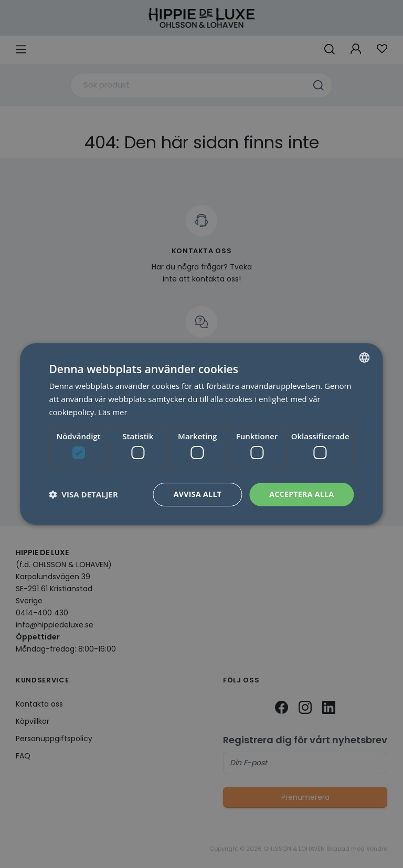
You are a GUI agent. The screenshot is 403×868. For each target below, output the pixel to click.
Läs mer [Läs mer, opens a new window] (113, 412)
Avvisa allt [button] (198, 494)
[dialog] (201, 434)
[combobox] (365, 357)
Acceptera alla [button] (301, 494)
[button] (83, 495)
